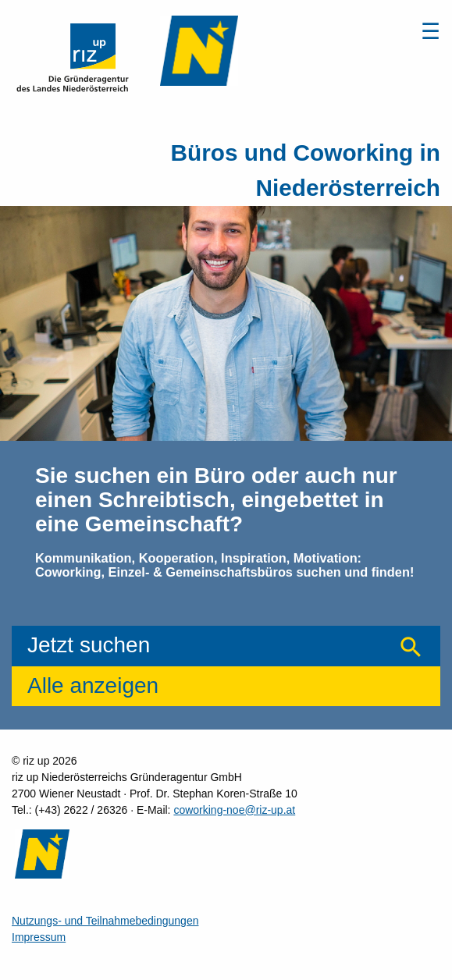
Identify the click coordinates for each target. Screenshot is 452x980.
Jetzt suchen (89, 645)
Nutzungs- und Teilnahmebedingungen (105, 921)
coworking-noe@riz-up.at (234, 810)
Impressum (39, 937)
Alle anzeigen (93, 685)
